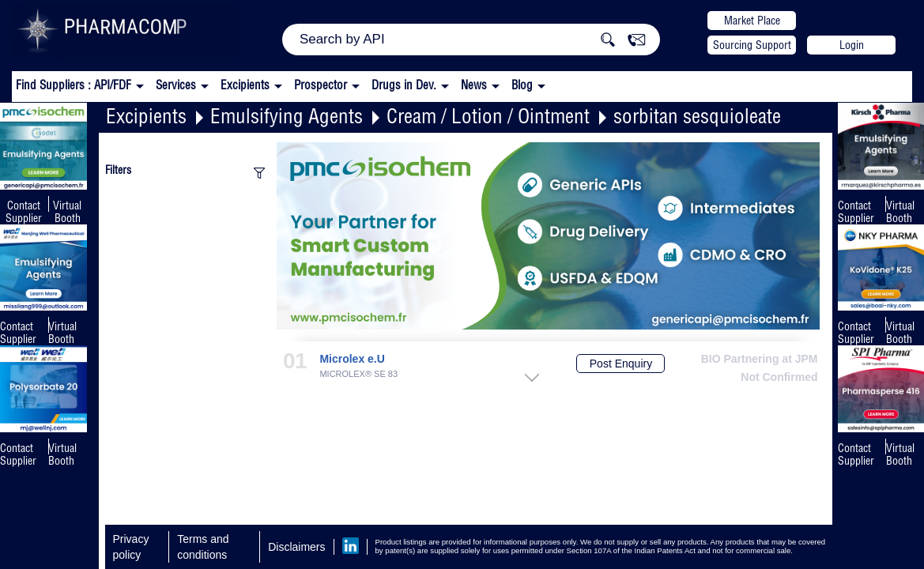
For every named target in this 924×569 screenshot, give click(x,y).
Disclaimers (296, 547)
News (474, 85)
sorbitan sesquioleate (697, 116)
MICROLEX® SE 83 (358, 374)
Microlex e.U (352, 359)
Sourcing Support (752, 45)
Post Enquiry (621, 364)
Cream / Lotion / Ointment (488, 116)
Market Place (752, 21)
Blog (522, 85)
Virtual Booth (62, 333)
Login (852, 45)
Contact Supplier (24, 212)
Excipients (146, 116)
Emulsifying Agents (287, 116)
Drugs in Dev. (404, 85)
